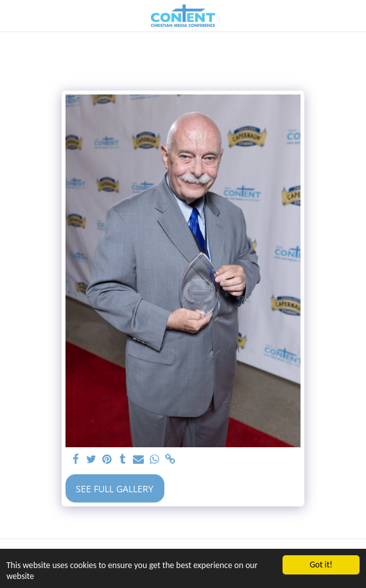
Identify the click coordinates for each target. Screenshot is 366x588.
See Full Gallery (115, 489)
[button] (14, 15)
